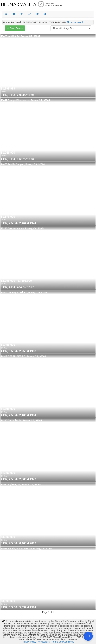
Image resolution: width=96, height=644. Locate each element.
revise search (77, 22)
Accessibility (44, 642)
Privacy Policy (29, 642)
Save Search (15, 28)
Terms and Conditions (63, 642)
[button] (46, 14)
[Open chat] (88, 636)
